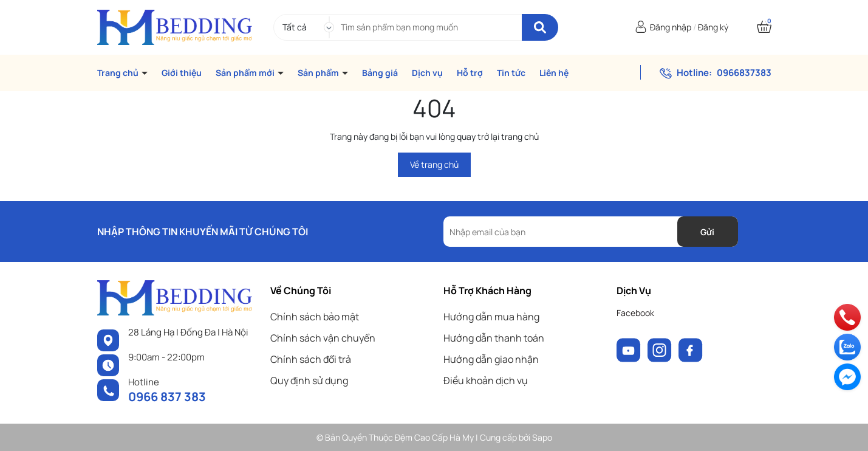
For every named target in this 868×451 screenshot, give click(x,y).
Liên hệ (554, 73)
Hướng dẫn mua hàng (491, 317)
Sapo (542, 437)
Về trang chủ (434, 164)
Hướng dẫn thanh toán (494, 338)
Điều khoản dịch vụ (486, 380)
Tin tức (511, 73)
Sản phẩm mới (246, 73)
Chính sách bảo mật (315, 317)
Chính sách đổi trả (311, 359)
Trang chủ (119, 73)
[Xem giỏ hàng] (764, 27)
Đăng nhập (671, 27)
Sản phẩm (319, 73)
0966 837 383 (167, 397)
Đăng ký (713, 27)
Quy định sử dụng (309, 380)
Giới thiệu (182, 73)
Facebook (635, 313)
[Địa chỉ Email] (591, 232)
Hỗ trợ (470, 73)
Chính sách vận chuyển (323, 338)
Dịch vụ (427, 73)
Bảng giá (380, 73)
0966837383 (744, 73)
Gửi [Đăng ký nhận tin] (707, 232)
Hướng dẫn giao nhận (491, 359)
